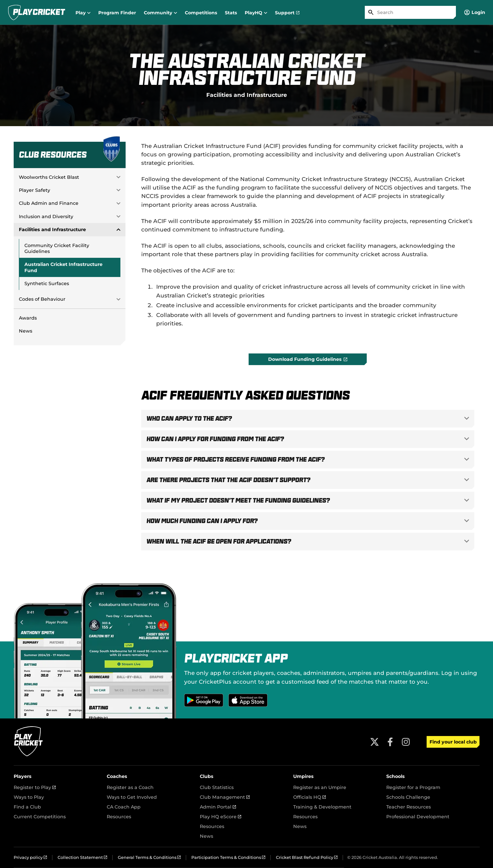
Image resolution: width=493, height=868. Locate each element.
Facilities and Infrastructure (247, 95)
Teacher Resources (409, 807)
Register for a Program (413, 787)
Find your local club (453, 742)
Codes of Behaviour (42, 299)
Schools (396, 776)
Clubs (207, 776)
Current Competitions (40, 817)
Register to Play (35, 787)
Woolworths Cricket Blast (49, 177)
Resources (119, 817)
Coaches (117, 776)
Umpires (303, 776)
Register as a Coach (130, 787)
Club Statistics (217, 787)
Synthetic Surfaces (47, 283)
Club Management (225, 797)
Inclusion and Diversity (46, 217)
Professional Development (418, 817)
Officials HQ (309, 797)
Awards (28, 318)
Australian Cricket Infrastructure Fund (63, 267)
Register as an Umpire (320, 787)
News (26, 331)
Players (23, 776)
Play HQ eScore (220, 817)
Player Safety (34, 190)
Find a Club (27, 807)
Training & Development (322, 807)
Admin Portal (218, 807)
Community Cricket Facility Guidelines (57, 248)
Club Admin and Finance (49, 203)
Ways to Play (29, 797)
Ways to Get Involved (132, 797)
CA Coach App (124, 807)
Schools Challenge (408, 797)
